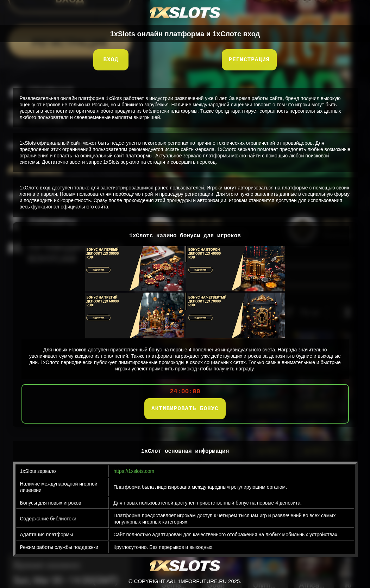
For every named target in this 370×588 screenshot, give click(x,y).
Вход (111, 60)
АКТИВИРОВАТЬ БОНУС (185, 409)
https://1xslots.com (134, 471)
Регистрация (249, 60)
